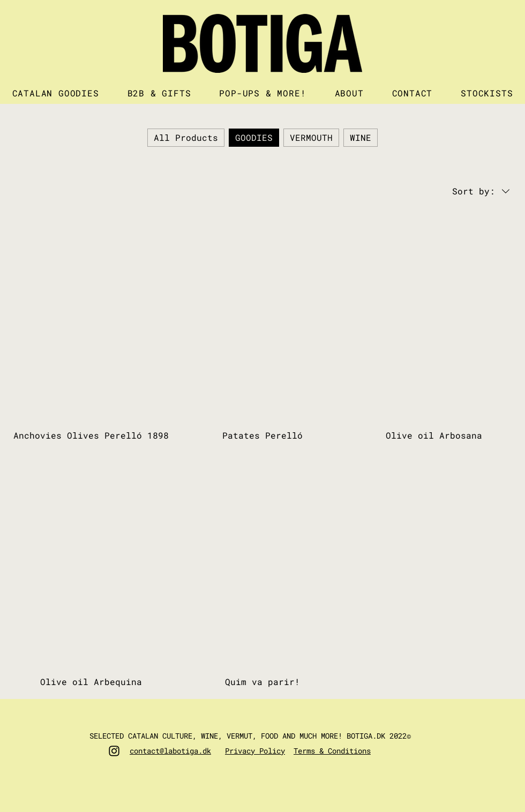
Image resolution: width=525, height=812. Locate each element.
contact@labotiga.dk (170, 751)
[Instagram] (114, 751)
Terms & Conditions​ (332, 751)
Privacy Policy (255, 751)
